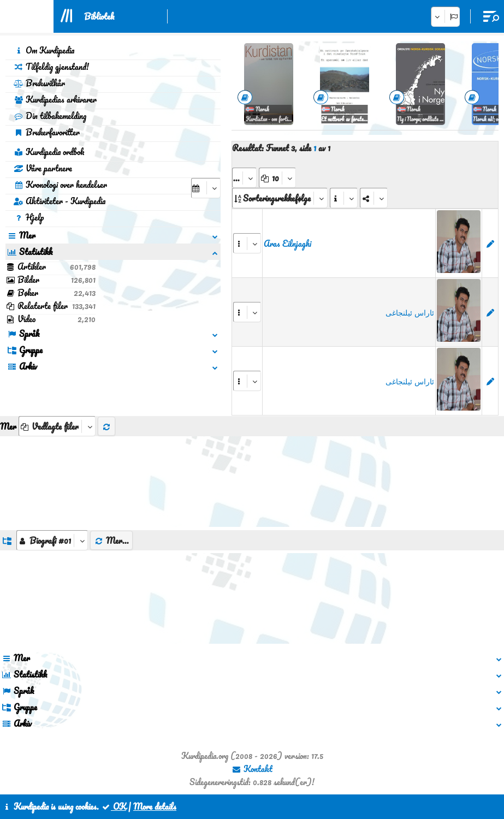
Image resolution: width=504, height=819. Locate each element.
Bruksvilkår (39, 83)
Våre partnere (43, 168)
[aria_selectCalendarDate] (206, 188)
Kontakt (252, 769)
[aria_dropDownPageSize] (277, 178)
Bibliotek (99, 16)
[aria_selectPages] (244, 178)
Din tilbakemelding (50, 116)
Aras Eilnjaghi (287, 244)
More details (155, 806)
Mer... (111, 541)
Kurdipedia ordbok (49, 152)
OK (114, 806)
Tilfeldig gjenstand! (51, 67)
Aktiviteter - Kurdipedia (60, 201)
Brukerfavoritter (47, 132)
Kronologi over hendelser (60, 185)
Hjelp (29, 217)
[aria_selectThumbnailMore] (57, 426)
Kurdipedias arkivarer (55, 99)
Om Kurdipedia (44, 50)
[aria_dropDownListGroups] (52, 540)
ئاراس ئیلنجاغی (410, 312)
